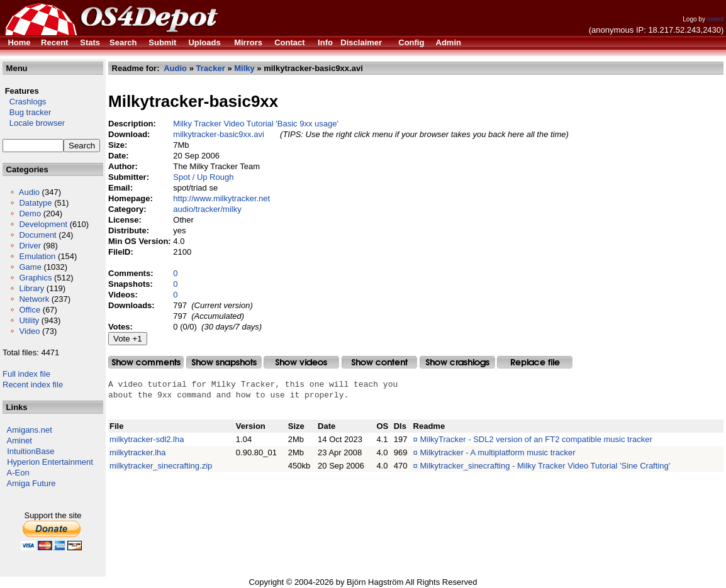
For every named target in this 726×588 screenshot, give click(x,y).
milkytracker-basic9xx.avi (218, 134)
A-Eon (18, 473)
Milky (244, 68)
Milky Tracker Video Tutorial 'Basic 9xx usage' (256, 124)
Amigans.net (30, 430)
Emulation (37, 256)
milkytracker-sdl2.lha (147, 439)
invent (716, 19)
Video (29, 331)
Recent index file (33, 385)
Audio (29, 192)
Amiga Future (31, 483)
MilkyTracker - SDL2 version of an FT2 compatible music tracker (536, 439)
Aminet (20, 441)
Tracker (211, 68)
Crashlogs (24, 102)
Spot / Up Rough (203, 177)
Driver (30, 246)
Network (34, 299)
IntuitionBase (31, 451)
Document (37, 235)
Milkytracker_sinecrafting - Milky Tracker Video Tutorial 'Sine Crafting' (545, 466)
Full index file (26, 374)
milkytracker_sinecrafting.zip (161, 466)
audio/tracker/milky (207, 209)
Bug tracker (27, 112)
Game (30, 267)
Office (30, 310)
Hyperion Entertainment (50, 462)
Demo (30, 214)
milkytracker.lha (138, 452)
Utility (29, 320)
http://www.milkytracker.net (221, 198)
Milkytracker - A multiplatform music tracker (497, 452)
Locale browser (34, 123)
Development (43, 224)
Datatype (35, 203)
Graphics (35, 278)
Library (31, 288)
